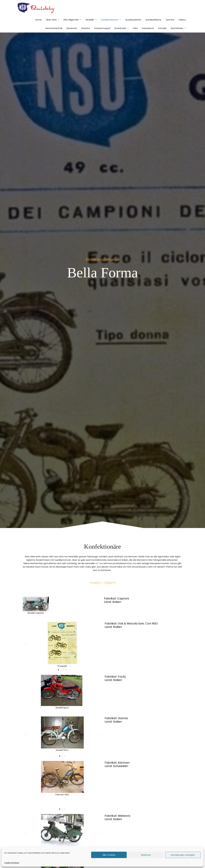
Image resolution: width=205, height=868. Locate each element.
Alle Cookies (109, 855)
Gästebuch (148, 34)
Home (39, 26)
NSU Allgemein (71, 26)
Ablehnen (146, 855)
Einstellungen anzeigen (183, 855)
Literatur (86, 34)
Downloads (120, 34)
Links (135, 34)
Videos (182, 26)
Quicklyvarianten (110, 26)
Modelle (90, 26)
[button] (26, 651)
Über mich (51, 26)
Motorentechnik (54, 34)
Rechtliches (177, 34)
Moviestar (72, 34)
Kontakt (162, 34)
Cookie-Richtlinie (12, 863)
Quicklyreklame (153, 26)
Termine (170, 26)
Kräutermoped (102, 34)
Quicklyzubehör (133, 26)
